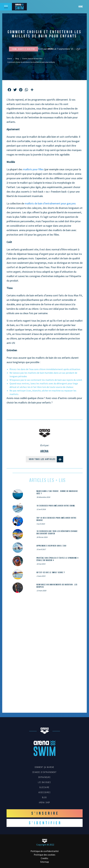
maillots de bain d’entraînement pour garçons (50, 203)
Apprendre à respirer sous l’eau (52, 546)
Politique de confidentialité (45, 851)
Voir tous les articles (46, 459)
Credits (44, 858)
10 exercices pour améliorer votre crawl (56, 506)
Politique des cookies (45, 855)
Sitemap (45, 862)
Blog (17, 59)
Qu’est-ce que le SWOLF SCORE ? (51, 572)
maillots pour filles (33, 169)
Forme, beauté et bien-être (32, 59)
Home (81, 7)
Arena (51, 49)
